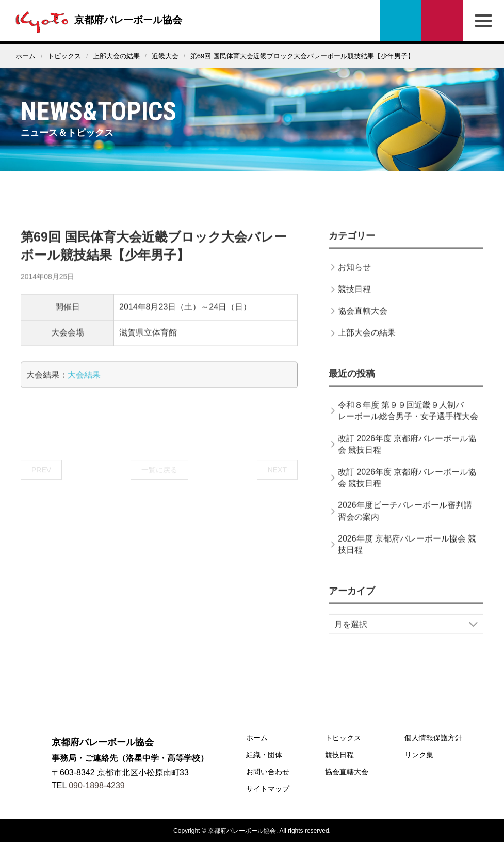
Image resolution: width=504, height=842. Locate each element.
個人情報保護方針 (433, 738)
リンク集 (419, 755)
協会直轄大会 (363, 322)
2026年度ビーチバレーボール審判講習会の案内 (405, 522)
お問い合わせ (442, 21)
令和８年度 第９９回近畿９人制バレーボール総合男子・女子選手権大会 (408, 422)
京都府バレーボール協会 (99, 20)
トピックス (64, 56)
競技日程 (354, 301)
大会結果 (84, 386)
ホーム (26, 56)
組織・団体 (264, 755)
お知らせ (354, 279)
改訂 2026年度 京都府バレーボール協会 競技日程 (407, 456)
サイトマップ (268, 789)
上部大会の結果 (116, 56)
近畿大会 (165, 56)
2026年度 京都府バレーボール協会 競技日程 (407, 556)
